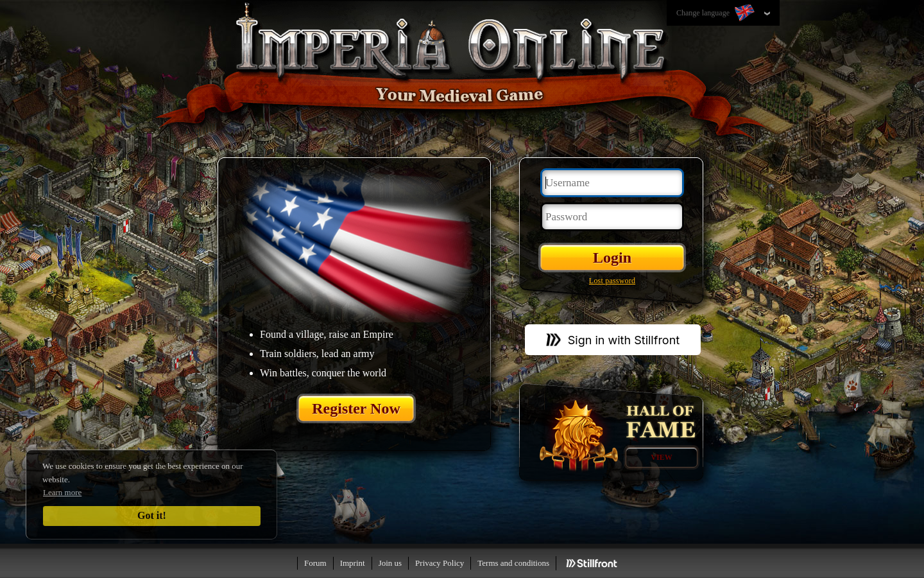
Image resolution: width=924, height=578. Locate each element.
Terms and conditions (513, 563)
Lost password (612, 281)
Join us (390, 563)
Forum (315, 563)
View (661, 457)
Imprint (353, 563)
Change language (717, 13)
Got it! (152, 515)
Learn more (62, 492)
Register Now (356, 408)
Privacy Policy (440, 563)
